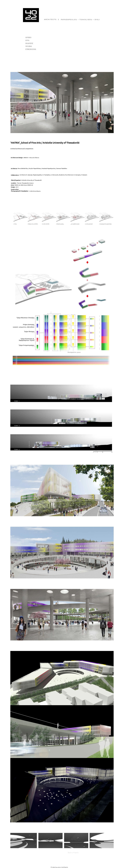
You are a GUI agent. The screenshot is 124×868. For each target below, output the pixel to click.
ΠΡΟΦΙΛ (29, 46)
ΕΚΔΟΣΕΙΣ (29, 43)
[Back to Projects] (72, 853)
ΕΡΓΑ (27, 40)
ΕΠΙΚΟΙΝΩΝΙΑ (31, 49)
